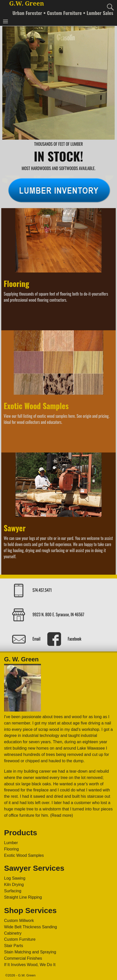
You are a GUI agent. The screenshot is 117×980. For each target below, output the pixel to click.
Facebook (74, 639)
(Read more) (62, 815)
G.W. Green (27, 4)
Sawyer (15, 528)
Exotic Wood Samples (36, 406)
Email (36, 639)
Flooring (17, 284)
